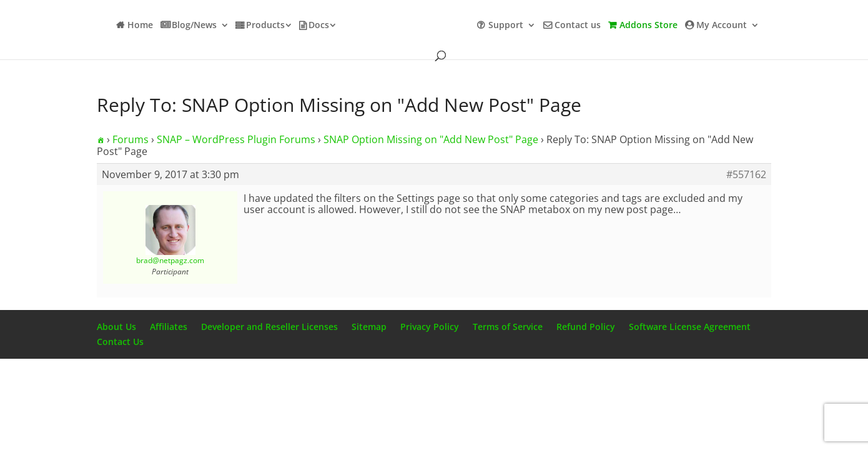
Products (265, 26)
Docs (319, 26)
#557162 (746, 174)
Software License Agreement (690, 327)
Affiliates (169, 327)
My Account (722, 26)
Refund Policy (586, 327)
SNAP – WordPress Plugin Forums (236, 139)
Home (140, 26)
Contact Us (120, 342)
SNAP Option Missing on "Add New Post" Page (431, 139)
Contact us (578, 26)
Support (506, 26)
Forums (131, 139)
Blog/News (194, 26)
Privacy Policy (430, 327)
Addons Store (649, 26)
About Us (116, 327)
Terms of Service (508, 327)
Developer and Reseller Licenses (269, 327)
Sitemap (369, 327)
